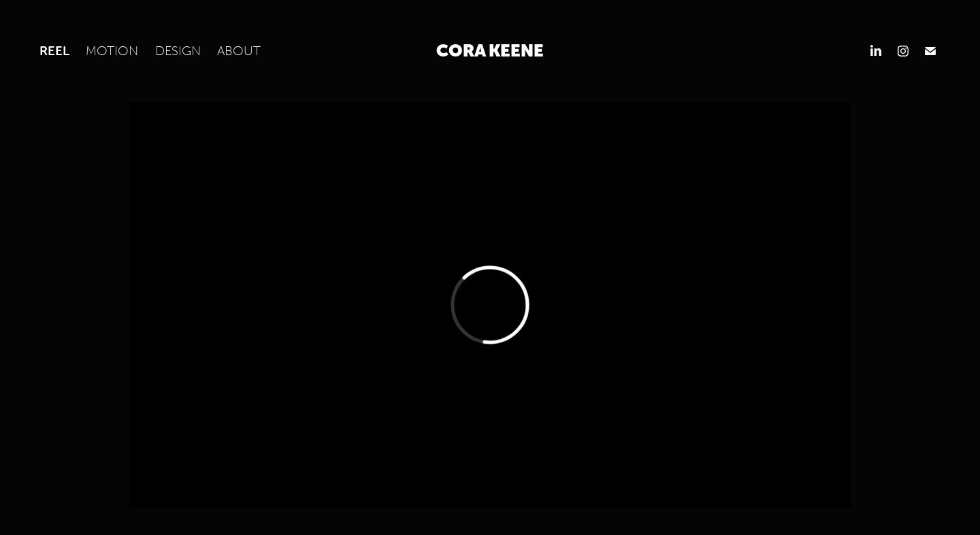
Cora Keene (490, 51)
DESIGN (178, 50)
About (239, 50)
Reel (54, 50)
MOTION (112, 50)
